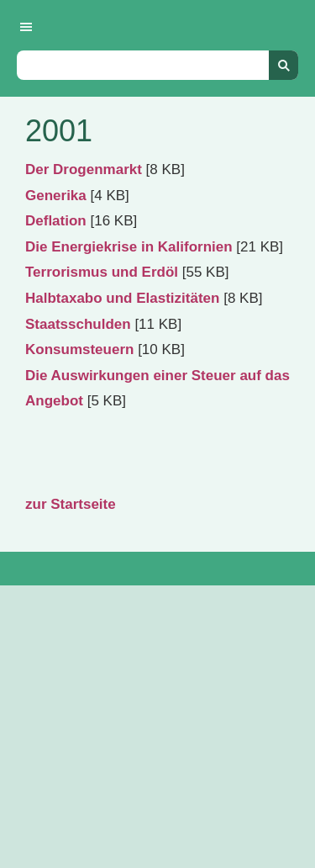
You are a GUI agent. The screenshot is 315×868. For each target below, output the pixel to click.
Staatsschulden (78, 324)
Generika (56, 196)
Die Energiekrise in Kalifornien (129, 247)
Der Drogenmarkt (84, 169)
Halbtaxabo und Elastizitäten (122, 298)
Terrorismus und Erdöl (102, 272)
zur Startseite (71, 504)
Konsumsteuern (79, 349)
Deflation (56, 221)
